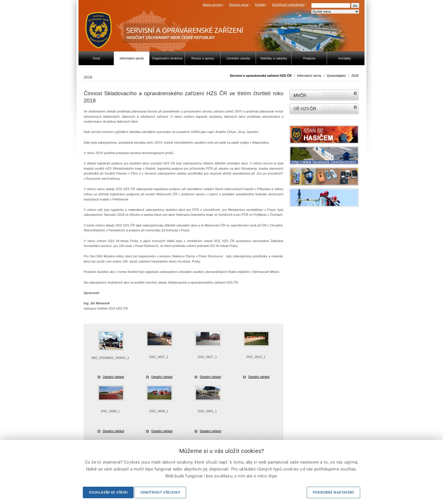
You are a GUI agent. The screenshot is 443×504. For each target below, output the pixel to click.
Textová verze (239, 5)
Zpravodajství (336, 76)
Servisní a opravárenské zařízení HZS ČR (261, 76)
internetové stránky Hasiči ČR (324, 109)
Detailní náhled (113, 377)
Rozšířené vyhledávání (288, 5)
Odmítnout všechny (160, 492)
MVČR (324, 95)
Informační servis (309, 76)
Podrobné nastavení (333, 492)
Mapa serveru (213, 5)
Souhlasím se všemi (108, 492)
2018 (355, 76)
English (260, 5)
